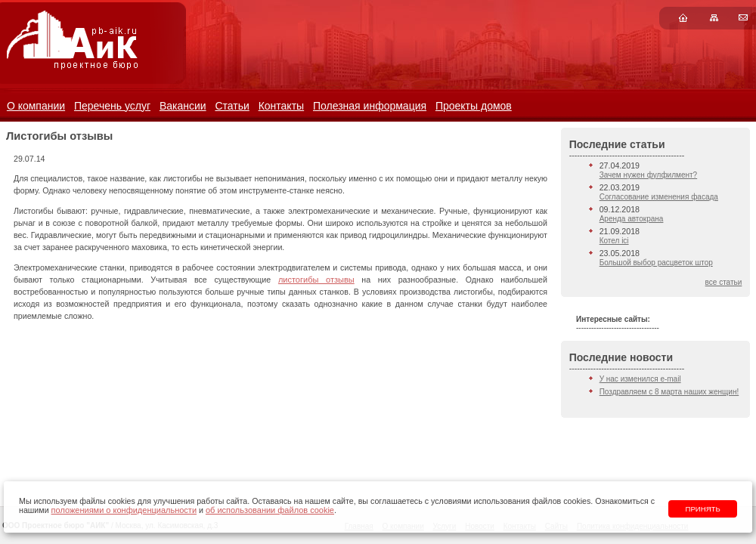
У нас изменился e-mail (640, 379)
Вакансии (183, 106)
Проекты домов (474, 106)
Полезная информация (370, 106)
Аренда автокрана (632, 219)
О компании (36, 106)
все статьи (724, 282)
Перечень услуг (112, 106)
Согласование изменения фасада (659, 197)
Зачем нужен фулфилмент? (648, 175)
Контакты (281, 106)
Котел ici (614, 241)
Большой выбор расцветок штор (656, 263)
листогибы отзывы (316, 280)
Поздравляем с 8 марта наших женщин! (669, 392)
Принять (703, 509)
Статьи (232, 106)
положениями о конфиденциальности (124, 510)
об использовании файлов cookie (270, 510)
